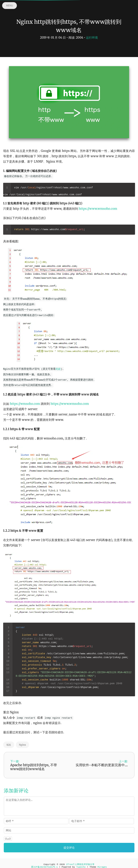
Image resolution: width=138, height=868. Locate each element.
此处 (58, 369)
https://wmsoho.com (25, 404)
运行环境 (92, 38)
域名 (9, 745)
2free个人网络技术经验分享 (80, 864)
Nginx (22, 745)
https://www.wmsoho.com (98, 209)
